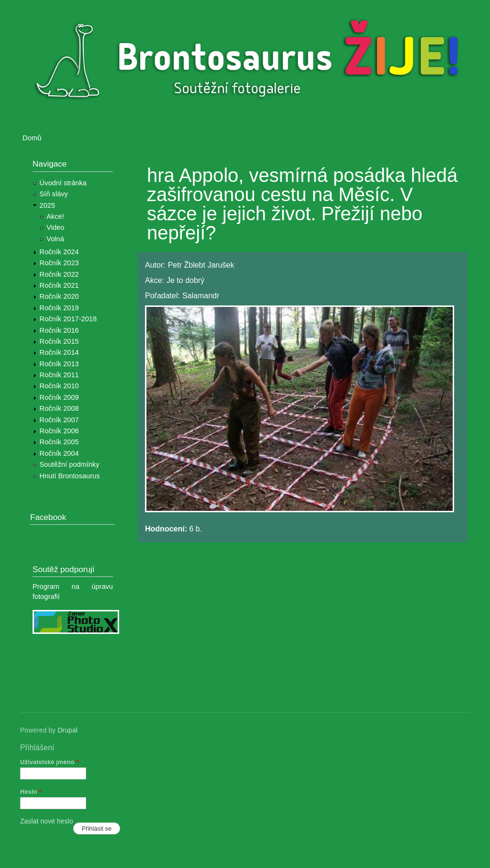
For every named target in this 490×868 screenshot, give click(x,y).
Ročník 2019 (59, 308)
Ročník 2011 (59, 375)
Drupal (67, 730)
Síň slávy (54, 194)
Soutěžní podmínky (70, 464)
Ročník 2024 (59, 252)
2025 (48, 205)
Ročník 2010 (59, 386)
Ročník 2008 (59, 408)
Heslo (31, 792)
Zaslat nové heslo (47, 821)
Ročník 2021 (59, 285)
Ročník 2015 (59, 341)
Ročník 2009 (59, 397)
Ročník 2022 (59, 274)
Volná (55, 239)
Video (55, 227)
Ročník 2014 (59, 352)
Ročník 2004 (59, 453)
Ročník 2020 (59, 296)
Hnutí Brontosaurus (70, 476)
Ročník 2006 (59, 431)
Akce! (55, 216)
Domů (32, 138)
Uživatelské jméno (50, 762)
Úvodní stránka (63, 183)
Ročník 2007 (59, 420)
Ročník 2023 (59, 263)
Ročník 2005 (59, 442)
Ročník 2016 (59, 330)
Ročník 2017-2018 (68, 319)
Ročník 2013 (59, 364)
